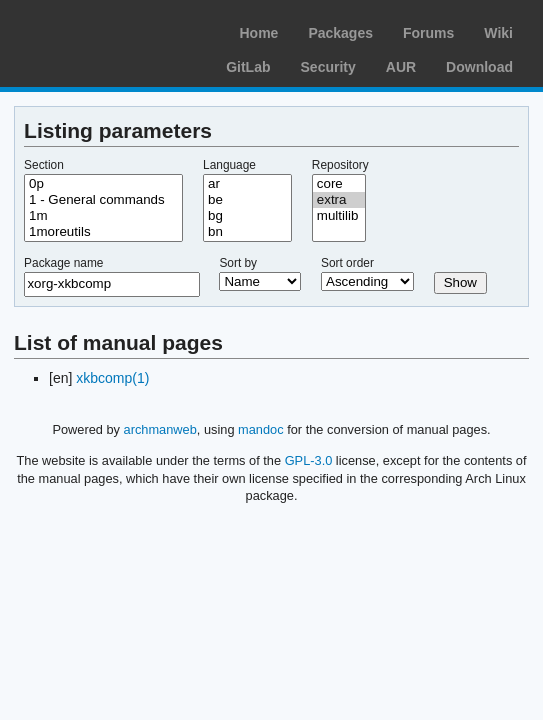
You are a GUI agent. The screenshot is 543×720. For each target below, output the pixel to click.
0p (103, 184)
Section (44, 165)
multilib (339, 216)
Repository (340, 165)
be (247, 200)
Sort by (238, 263)
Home (258, 33)
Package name (63, 263)
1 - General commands (103, 200)
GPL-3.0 (309, 460)
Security (328, 67)
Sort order (347, 263)
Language (229, 165)
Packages (340, 33)
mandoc (261, 429)
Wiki (498, 33)
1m (103, 216)
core (339, 184)
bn (247, 232)
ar (247, 184)
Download (479, 67)
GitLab (248, 67)
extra (339, 200)
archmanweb (160, 429)
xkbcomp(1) (112, 378)
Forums (428, 33)
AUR (401, 67)
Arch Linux (110, 30)
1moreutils (103, 232)
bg (247, 216)
